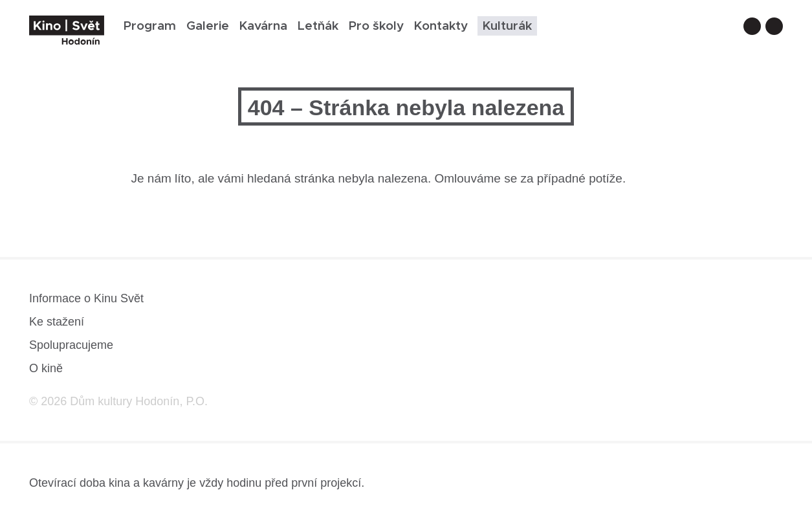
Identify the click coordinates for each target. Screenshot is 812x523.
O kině (46, 368)
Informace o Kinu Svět (86, 298)
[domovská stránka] (67, 30)
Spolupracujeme (71, 345)
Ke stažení (57, 322)
